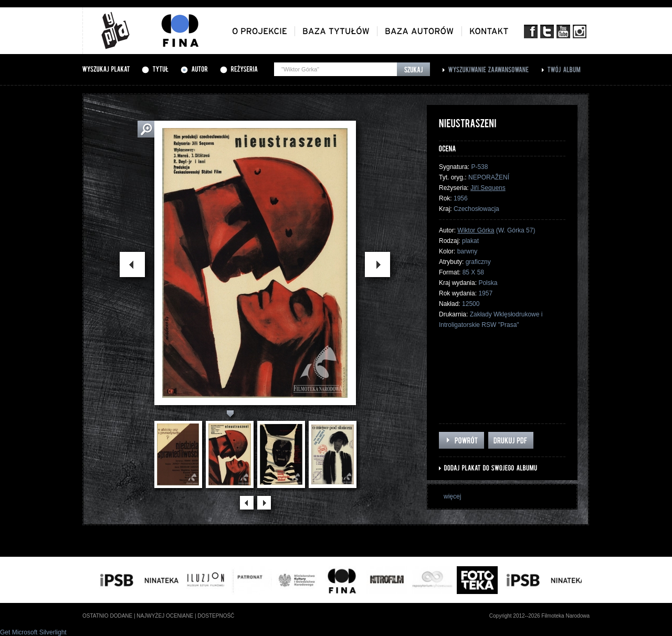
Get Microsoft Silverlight (33, 632)
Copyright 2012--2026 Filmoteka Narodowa (539, 616)
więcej (452, 496)
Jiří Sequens (488, 188)
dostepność (216, 616)
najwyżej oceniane (165, 616)
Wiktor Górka (476, 230)
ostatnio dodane (107, 616)
